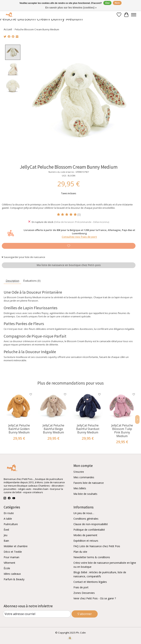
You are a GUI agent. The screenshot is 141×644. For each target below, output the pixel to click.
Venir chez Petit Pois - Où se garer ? (95, 598)
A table (8, 519)
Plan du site (80, 552)
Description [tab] (12, 281)
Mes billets (80, 488)
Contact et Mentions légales (90, 582)
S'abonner (85, 614)
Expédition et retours (86, 541)
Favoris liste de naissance (89, 483)
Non (117, 3)
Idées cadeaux (12, 574)
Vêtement (9, 563)
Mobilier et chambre (16, 546)
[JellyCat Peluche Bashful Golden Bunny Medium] (19, 406)
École (7, 568)
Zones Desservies (84, 593)
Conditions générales (86, 519)
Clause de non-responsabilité (91, 524)
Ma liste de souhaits (85, 494)
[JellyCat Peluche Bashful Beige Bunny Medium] (53, 406)
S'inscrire (79, 472)
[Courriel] (37, 614)
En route (9, 513)
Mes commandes (84, 477)
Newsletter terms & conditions (92, 557)
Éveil (6, 530)
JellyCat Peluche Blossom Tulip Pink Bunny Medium (122, 431)
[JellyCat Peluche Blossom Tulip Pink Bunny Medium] (122, 406)
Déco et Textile (13, 552)
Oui (107, 3)
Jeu (6, 535)
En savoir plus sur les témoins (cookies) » (71, 8)
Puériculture (11, 524)
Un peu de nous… (84, 513)
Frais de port (81, 587)
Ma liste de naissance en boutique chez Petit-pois (69, 265)
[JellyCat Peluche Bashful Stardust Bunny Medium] (88, 406)
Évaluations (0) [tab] (32, 281)
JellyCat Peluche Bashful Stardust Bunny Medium (88, 429)
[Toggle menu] (134, 15)
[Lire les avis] (67, 215)
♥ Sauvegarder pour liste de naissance (23, 257)
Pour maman (11, 557)
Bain (6, 541)
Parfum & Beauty (14, 579)
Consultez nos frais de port (79, 237)
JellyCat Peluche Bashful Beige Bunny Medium (53, 429)
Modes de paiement (85, 535)
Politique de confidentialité (89, 530)
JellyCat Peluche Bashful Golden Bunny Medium (19, 429)
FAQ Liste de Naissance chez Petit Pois (97, 546)
